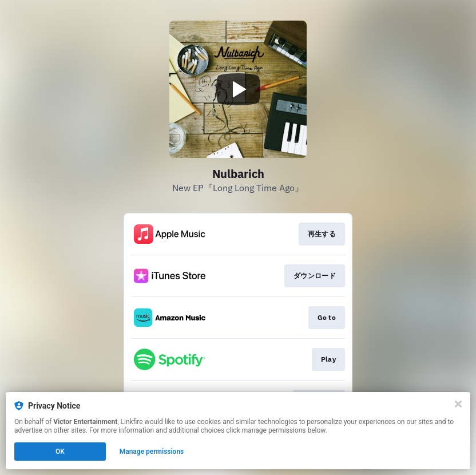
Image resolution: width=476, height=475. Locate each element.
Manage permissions (152, 452)
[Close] (458, 404)
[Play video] (238, 89)
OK (60, 452)
